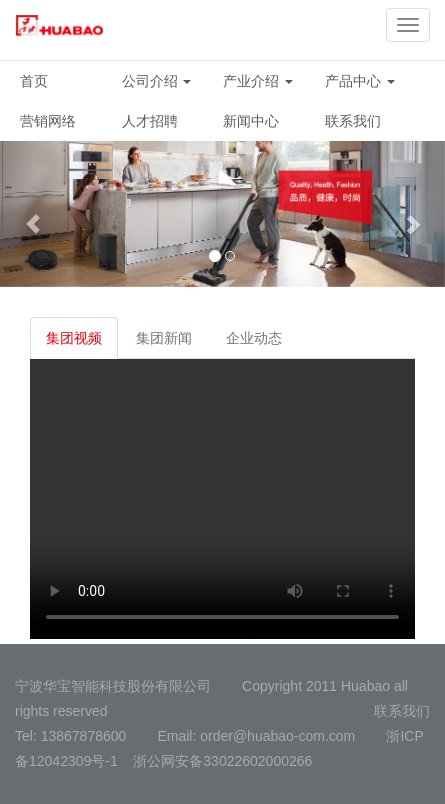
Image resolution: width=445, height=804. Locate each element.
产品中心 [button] (360, 81)
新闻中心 (251, 121)
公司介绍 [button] (157, 81)
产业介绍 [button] (258, 81)
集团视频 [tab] (74, 338)
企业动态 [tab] (254, 338)
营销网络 (48, 121)
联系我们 (353, 121)
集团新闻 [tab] (164, 338)
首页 (34, 81)
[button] (33, 214)
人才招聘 (150, 121)
